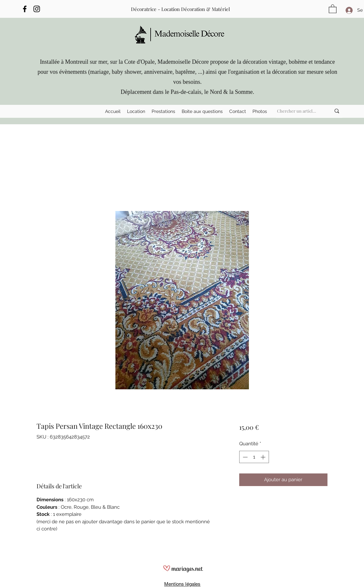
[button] (136, 111)
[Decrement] (245, 457)
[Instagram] (37, 9)
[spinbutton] (254, 457)
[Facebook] (25, 9)
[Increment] (264, 457)
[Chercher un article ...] (297, 111)
